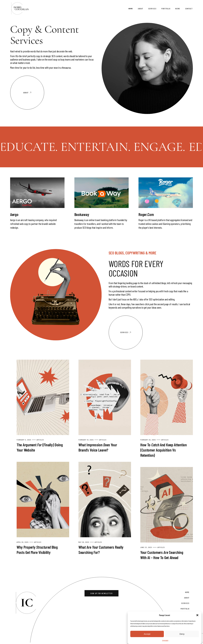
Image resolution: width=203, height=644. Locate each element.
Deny (182, 634)
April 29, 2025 (23, 541)
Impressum (165, 640)
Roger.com (146, 214)
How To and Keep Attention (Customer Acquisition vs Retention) (164, 450)
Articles (40, 440)
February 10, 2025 (86, 440)
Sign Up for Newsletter (101, 593)
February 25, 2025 (148, 440)
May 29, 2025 (84, 541)
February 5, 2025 (24, 440)
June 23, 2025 (146, 546)
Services (185, 603)
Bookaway (82, 214)
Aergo (14, 214)
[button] (197, 615)
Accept (147, 634)
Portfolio (185, 609)
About (187, 598)
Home (187, 592)
